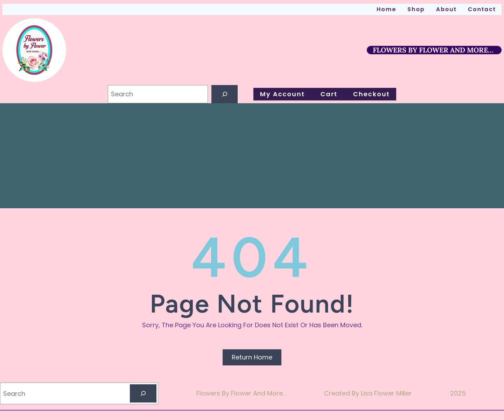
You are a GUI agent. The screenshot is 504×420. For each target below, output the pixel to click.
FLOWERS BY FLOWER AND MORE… (433, 50)
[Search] (225, 94)
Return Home (252, 357)
